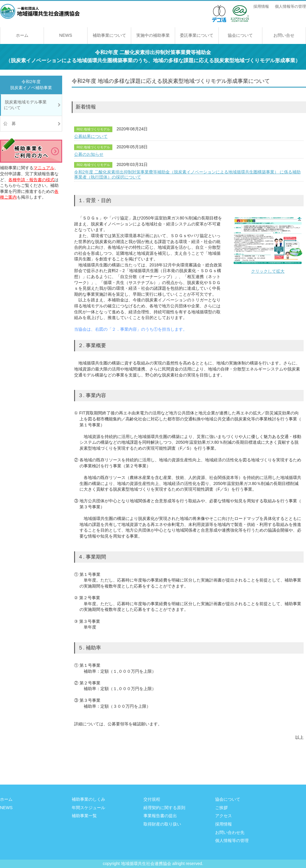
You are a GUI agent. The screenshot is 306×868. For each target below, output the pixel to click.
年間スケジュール (88, 808)
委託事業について (197, 35)
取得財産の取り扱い (162, 824)
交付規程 (152, 799)
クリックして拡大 (268, 244)
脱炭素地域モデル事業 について (30, 105)
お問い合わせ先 (230, 832)
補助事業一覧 (84, 816)
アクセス (224, 816)
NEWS (66, 35)
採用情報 (261, 7)
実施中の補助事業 (153, 35)
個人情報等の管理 (290, 7)
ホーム (22, 35)
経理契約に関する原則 (164, 808)
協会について (240, 35)
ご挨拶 (221, 808)
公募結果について (91, 136)
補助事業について (109, 35)
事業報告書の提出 (160, 816)
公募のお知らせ (89, 154)
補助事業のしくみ (88, 799)
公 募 (10, 123)
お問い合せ (284, 35)
